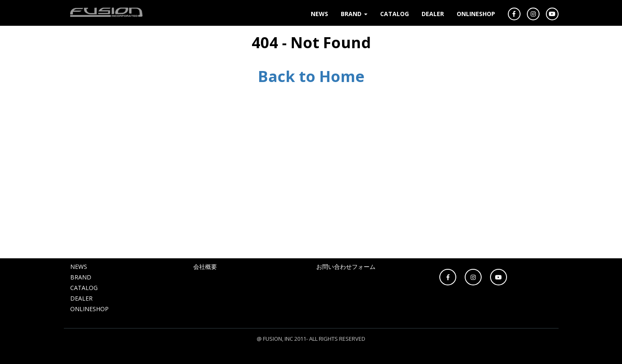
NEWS (319, 14)
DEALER (433, 14)
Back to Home (311, 76)
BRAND (354, 14)
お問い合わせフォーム (346, 267)
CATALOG (395, 14)
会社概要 (205, 267)
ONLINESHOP (476, 14)
